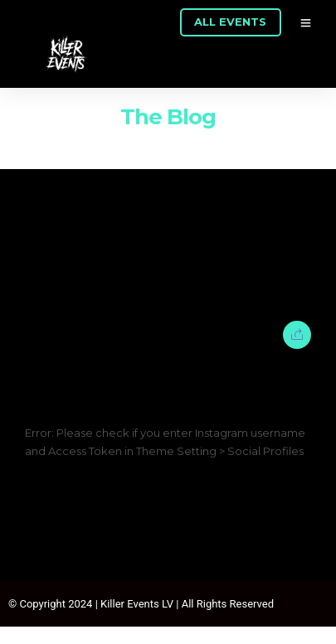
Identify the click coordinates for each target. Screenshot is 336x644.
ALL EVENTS (230, 22)
